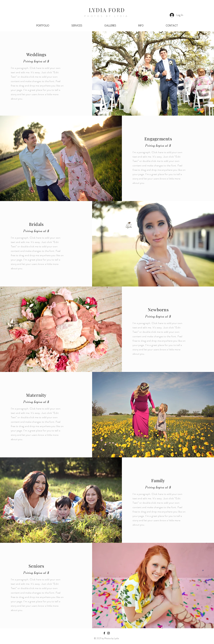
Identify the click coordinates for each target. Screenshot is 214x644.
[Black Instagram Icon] (109, 633)
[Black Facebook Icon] (104, 633)
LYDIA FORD (107, 10)
